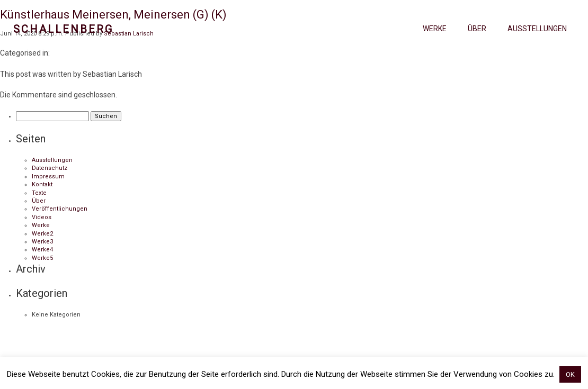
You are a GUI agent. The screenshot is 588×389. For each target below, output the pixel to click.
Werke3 (42, 242)
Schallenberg (63, 29)
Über (477, 29)
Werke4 (42, 250)
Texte (39, 193)
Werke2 (42, 234)
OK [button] (570, 374)
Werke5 (42, 258)
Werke (435, 29)
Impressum (48, 177)
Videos (42, 217)
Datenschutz (50, 168)
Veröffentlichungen (60, 209)
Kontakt (42, 184)
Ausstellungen (537, 29)
